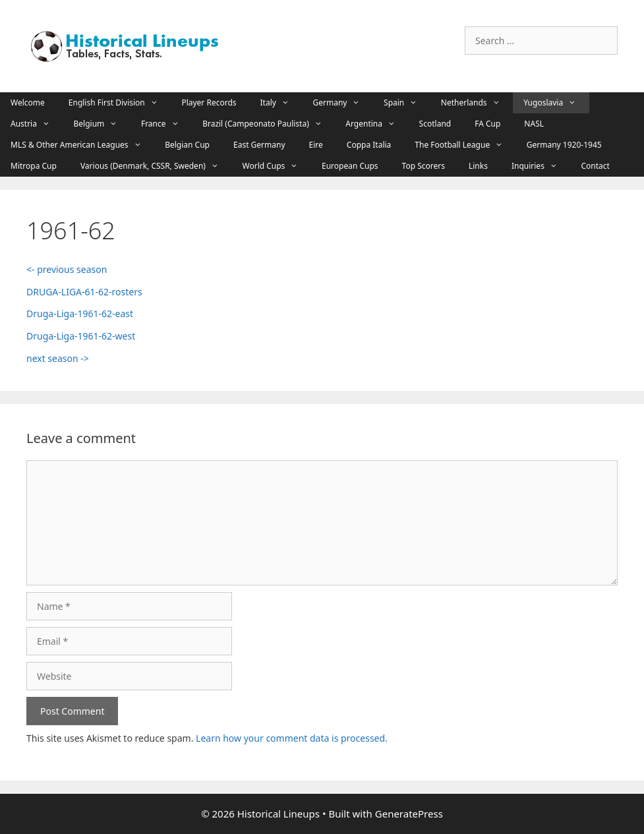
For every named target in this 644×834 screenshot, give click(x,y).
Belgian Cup (187, 145)
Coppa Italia (369, 145)
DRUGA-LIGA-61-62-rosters (84, 292)
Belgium (102, 124)
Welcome (28, 103)
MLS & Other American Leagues (82, 145)
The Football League (465, 145)
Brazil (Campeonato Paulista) (269, 124)
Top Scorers (424, 166)
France (166, 124)
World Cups (277, 166)
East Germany (259, 145)
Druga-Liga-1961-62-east (80, 313)
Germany (343, 103)
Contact (595, 166)
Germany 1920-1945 (564, 145)
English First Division (120, 103)
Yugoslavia (556, 103)
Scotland (435, 124)
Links (478, 166)
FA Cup (487, 124)
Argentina (377, 124)
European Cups (350, 166)
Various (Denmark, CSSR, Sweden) (156, 166)
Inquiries (541, 166)
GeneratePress (409, 814)
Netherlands (477, 103)
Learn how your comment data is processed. (292, 738)
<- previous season (67, 269)
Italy (281, 103)
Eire (316, 145)
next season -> (58, 358)
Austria (37, 124)
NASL (534, 124)
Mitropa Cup (34, 166)
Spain (407, 103)
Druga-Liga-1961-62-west (81, 336)
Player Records (209, 103)
